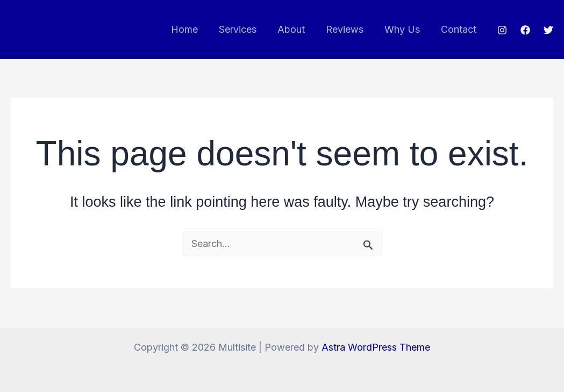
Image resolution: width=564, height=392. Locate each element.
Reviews (348, 29)
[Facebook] (525, 30)
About (297, 29)
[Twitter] (548, 30)
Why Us (404, 29)
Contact (459, 29)
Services (245, 29)
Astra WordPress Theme (376, 347)
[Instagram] (502, 30)
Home (193, 29)
